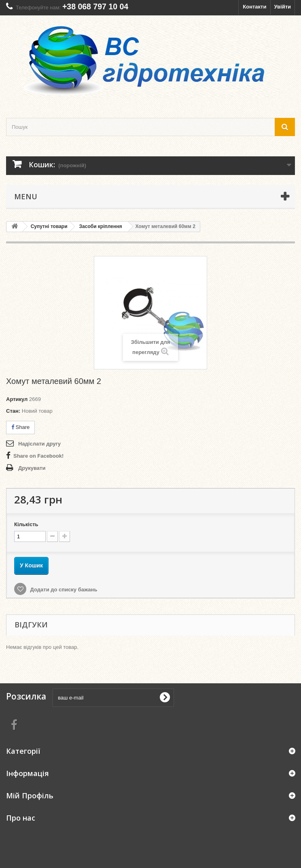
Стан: (13, 411)
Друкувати (32, 468)
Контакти (254, 7)
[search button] (285, 127)
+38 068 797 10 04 (95, 6)
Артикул (17, 399)
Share (20, 427)
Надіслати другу (39, 444)
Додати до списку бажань (63, 590)
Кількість (26, 524)
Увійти (282, 7)
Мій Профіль (30, 795)
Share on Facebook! (38, 456)
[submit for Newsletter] (165, 697)
